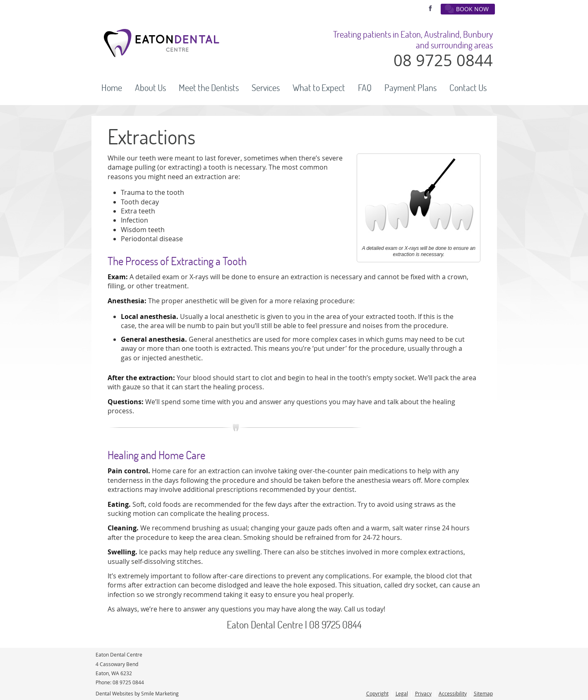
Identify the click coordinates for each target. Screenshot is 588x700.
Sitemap (483, 693)
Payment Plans (410, 88)
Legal (402, 693)
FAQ (365, 88)
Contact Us (468, 88)
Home (112, 88)
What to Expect (319, 88)
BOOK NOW (467, 9)
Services (266, 88)
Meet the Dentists (209, 88)
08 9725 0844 (128, 682)
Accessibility (453, 693)
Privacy (423, 693)
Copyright (377, 693)
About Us (150, 88)
